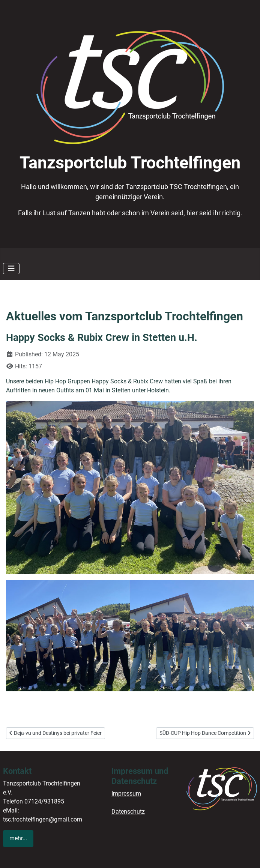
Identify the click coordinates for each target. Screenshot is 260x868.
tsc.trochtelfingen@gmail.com (43, 819)
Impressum (126, 794)
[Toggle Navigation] (11, 269)
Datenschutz (128, 812)
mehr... (18, 838)
